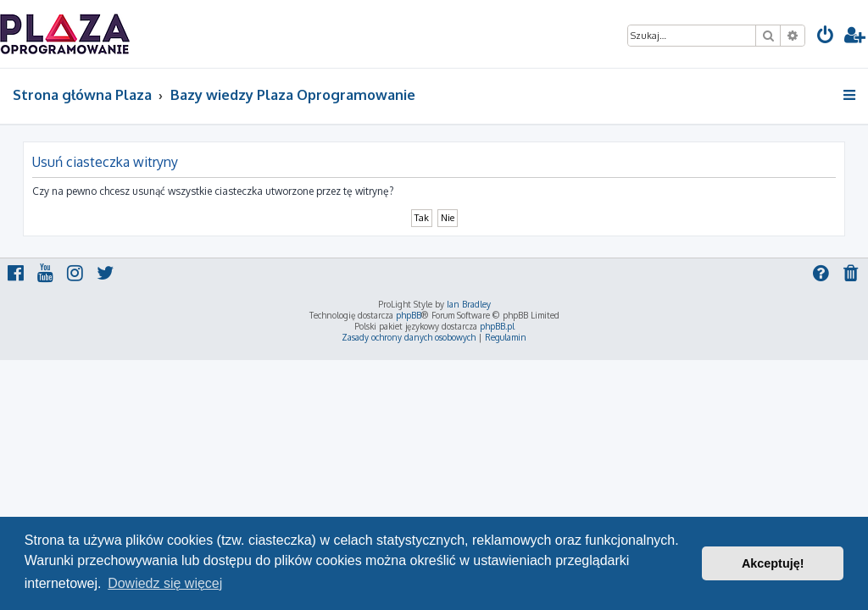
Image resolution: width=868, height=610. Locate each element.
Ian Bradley (469, 304)
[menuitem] (826, 37)
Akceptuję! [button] (773, 563)
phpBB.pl (497, 326)
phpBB (409, 315)
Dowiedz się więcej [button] (165, 583)
